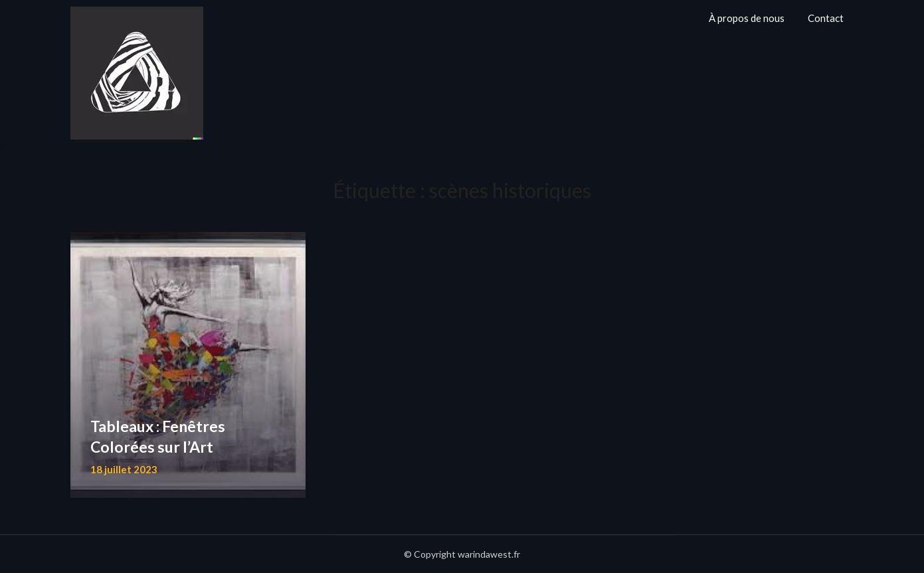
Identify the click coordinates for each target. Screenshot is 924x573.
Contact (826, 18)
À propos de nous (747, 18)
